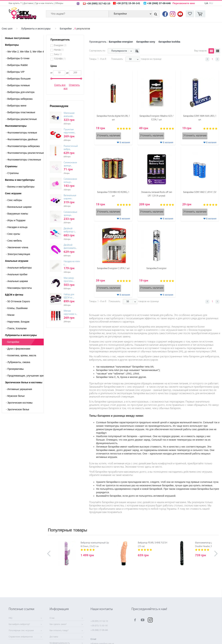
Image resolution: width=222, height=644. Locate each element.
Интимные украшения (19, 389)
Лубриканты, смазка (18, 362)
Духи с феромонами (18, 349)
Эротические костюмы (19, 403)
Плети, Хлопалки (16, 328)
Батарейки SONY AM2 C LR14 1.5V (200, 192)
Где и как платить (44, 3)
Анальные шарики (17, 281)
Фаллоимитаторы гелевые (21, 133)
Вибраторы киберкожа (19, 99)
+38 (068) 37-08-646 (99, 630)
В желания (125, 142)
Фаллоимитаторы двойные (22, 139)
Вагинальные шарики (19, 207)
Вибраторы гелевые (18, 85)
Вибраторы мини (16, 106)
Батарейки (66, 29)
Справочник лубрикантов (21, 637)
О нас (52, 618)
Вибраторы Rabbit (17, 65)
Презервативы (15, 369)
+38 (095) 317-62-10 (99, 621)
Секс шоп (7, 29)
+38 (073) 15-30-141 (99, 626)
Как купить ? (15, 3)
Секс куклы (13, 234)
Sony (58, 54)
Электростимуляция (18, 254)
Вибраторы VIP (15, 72)
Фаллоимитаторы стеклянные (23, 160)
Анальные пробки (17, 274)
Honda (59, 50)
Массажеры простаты (19, 288)
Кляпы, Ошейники (17, 308)
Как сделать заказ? (58, 624)
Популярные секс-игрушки (21, 631)
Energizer (60, 45)
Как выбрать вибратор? (19, 624)
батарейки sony (146, 42)
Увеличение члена (17, 247)
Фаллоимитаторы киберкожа (23, 146)
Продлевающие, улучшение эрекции (25, 376)
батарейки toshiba (169, 42)
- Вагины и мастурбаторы (20, 187)
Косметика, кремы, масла (21, 355)
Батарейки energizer (121, 42)
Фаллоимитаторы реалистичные (25, 153)
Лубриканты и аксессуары (36, 29)
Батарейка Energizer (157, 268)
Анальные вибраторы (19, 268)
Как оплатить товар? (59, 631)
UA (206, 3)
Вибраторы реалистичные (21, 119)
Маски (10, 315)
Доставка (28, 3)
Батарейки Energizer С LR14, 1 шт (113, 268)
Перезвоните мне (184, 3)
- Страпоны (12, 173)
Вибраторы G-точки (18, 58)
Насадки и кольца (17, 227)
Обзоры (59, 3)
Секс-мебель (14, 241)
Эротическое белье (18, 409)
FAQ (10, 618)
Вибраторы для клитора (20, 92)
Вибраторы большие (18, 79)
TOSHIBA (60, 59)
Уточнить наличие (108, 135)
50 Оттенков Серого (18, 301)
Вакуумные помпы (17, 214)
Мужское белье (15, 396)
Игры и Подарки (16, 220)
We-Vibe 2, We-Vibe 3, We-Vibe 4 (25, 52)
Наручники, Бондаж (18, 322)
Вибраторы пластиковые (21, 112)
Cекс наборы (14, 200)
